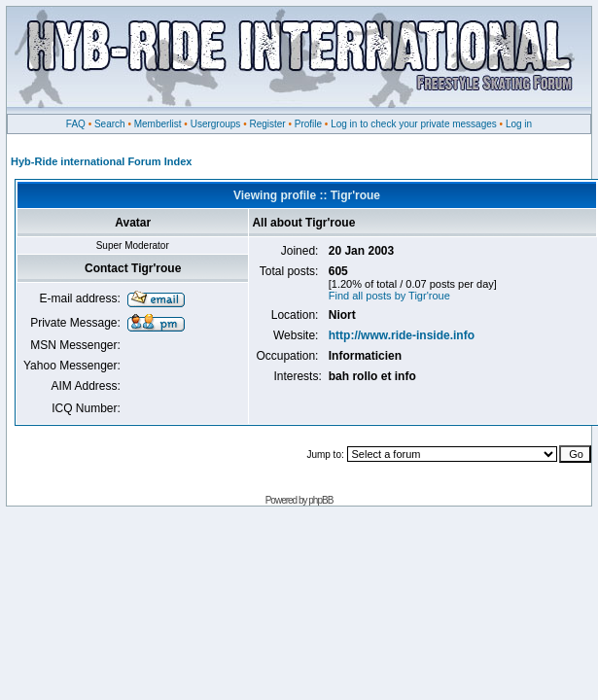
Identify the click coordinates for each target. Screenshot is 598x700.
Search (110, 124)
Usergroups (216, 124)
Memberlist (158, 124)
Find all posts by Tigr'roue (389, 296)
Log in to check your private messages (414, 124)
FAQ (76, 124)
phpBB (320, 500)
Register (267, 124)
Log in (519, 124)
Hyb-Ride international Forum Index (101, 161)
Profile (308, 124)
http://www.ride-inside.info (402, 335)
